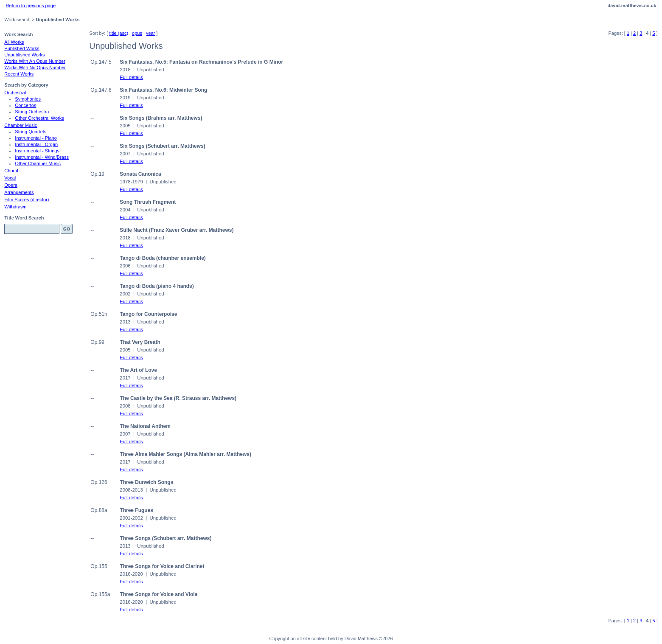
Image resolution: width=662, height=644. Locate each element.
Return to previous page (31, 6)
